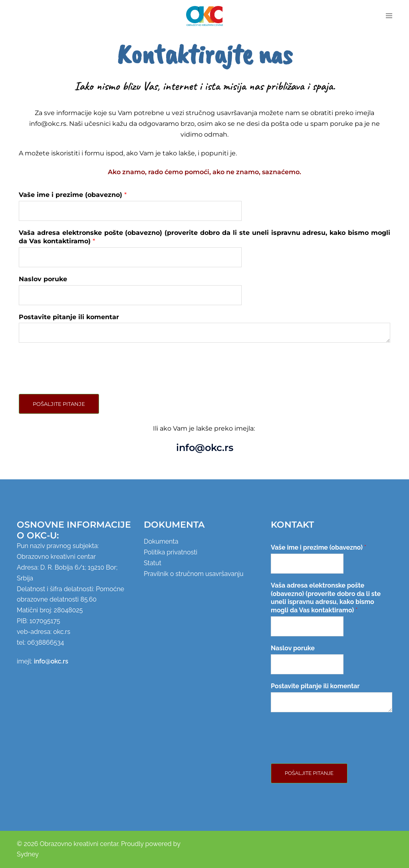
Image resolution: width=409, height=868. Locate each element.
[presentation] (79, 381)
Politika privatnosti (171, 552)
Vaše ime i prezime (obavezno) (73, 195)
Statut (153, 563)
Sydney (28, 854)
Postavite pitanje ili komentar (69, 317)
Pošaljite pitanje (59, 404)
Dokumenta (161, 541)
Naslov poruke (43, 279)
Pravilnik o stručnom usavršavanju (194, 574)
